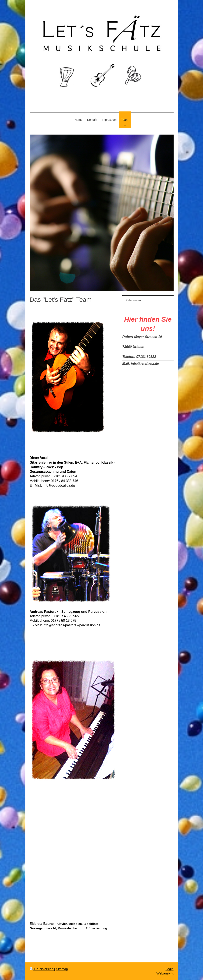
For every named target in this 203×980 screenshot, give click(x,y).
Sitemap (62, 969)
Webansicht (165, 973)
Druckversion (42, 969)
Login (170, 969)
